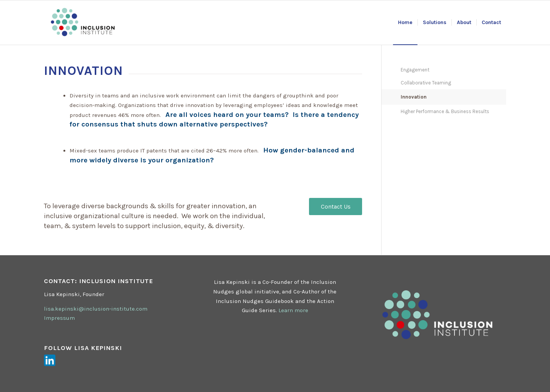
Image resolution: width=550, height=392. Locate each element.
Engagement (415, 70)
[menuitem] (405, 23)
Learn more (293, 310)
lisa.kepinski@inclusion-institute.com (96, 309)
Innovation (414, 97)
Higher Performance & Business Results (445, 111)
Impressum (59, 318)
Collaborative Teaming (426, 83)
